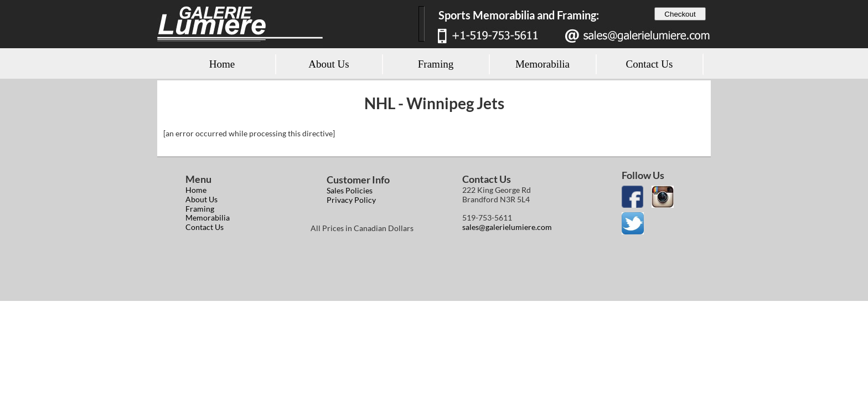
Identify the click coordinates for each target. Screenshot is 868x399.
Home (196, 190)
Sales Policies (350, 190)
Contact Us (205, 227)
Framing (200, 209)
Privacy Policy (351, 200)
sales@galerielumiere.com (507, 227)
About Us (201, 199)
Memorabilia (208, 218)
